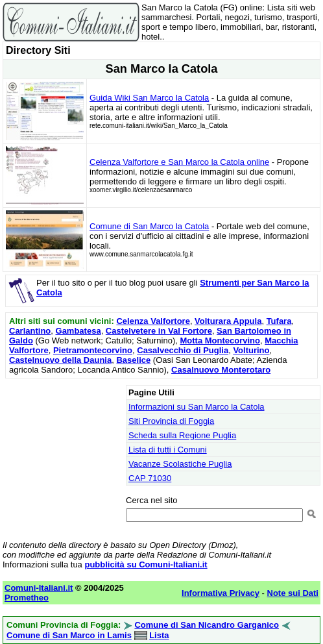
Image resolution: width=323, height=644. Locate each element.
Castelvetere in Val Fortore (159, 331)
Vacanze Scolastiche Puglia (180, 464)
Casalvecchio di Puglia (183, 350)
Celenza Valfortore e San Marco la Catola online (179, 162)
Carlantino (30, 331)
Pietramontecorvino (93, 350)
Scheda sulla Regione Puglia (182, 435)
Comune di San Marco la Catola (149, 226)
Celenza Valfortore (153, 321)
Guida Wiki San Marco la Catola (149, 98)
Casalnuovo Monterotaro (221, 370)
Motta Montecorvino (220, 341)
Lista (159, 635)
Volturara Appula (228, 321)
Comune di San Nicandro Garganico (206, 625)
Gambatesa (78, 331)
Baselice (133, 360)
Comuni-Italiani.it (39, 588)
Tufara (279, 321)
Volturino (251, 350)
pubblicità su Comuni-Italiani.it (146, 564)
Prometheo (27, 598)
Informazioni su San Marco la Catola (197, 407)
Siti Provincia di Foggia (171, 421)
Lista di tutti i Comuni (168, 450)
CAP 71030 (150, 478)
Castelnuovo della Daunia (60, 360)
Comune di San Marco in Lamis (69, 635)
